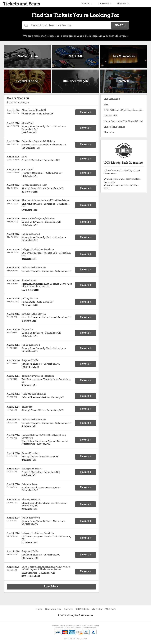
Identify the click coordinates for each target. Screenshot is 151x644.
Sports (87, 4)
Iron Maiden (111, 116)
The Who (109, 132)
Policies (68, 609)
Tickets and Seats (21, 4)
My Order (97, 609)
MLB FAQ (110, 609)
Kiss (106, 104)
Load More (51, 586)
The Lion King (112, 99)
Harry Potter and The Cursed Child (123, 121)
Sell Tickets (82, 609)
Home (39, 609)
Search (120, 25)
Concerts (105, 4)
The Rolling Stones (114, 127)
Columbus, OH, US (18, 103)
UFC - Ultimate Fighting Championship (125, 110)
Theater (123, 4)
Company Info (53, 609)
